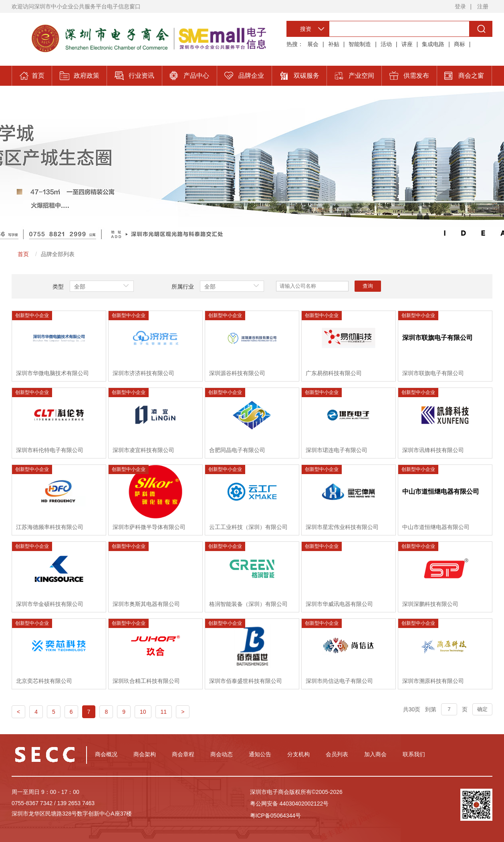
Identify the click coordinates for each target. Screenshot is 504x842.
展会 (313, 44)
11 (164, 712)
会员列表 (337, 754)
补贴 (334, 44)
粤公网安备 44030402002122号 (289, 804)
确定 (482, 709)
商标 (460, 44)
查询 (368, 286)
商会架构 (145, 754)
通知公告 (260, 754)
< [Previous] (18, 712)
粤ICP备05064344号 (276, 816)
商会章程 (183, 754)
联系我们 (414, 754)
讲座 (407, 44)
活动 (386, 44)
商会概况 (106, 754)
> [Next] (183, 712)
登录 (460, 6)
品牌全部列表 (58, 254)
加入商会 (375, 754)
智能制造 (360, 44)
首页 (23, 254)
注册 (483, 6)
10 (143, 712)
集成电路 (433, 44)
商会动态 (222, 754)
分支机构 (298, 754)
